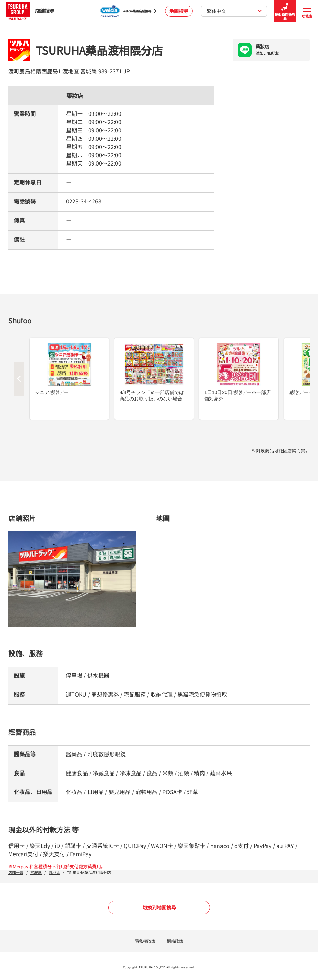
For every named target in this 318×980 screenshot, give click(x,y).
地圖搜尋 (179, 11)
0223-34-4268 (84, 201)
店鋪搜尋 (30, 11)
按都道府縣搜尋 (285, 11)
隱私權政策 (145, 941)
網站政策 (175, 941)
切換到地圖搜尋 (159, 907)
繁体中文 (234, 11)
